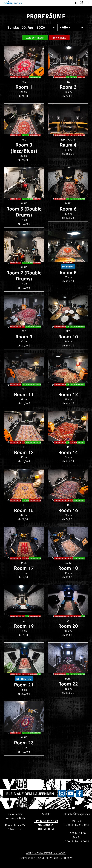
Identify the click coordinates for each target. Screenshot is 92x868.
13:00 (23, 77)
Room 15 (24, 510)
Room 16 (68, 510)
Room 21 (24, 684)
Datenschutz (34, 852)
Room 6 (68, 208)
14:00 (27, 77)
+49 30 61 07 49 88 (46, 821)
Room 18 (68, 568)
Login (62, 852)
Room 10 (68, 336)
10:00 (12, 77)
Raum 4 (68, 144)
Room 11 (24, 394)
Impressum (50, 852)
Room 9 (24, 336)
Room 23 (24, 742)
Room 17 (24, 568)
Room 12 (68, 394)
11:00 (16, 77)
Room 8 (68, 272)
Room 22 (68, 683)
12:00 (20, 77)
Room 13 (24, 452)
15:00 (31, 77)
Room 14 (68, 452)
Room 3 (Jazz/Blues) (24, 147)
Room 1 (24, 87)
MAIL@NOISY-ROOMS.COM (46, 827)
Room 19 (24, 626)
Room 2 (68, 87)
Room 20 (68, 626)
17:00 (39, 77)
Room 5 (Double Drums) (24, 211)
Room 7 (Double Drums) (24, 275)
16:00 (35, 77)
